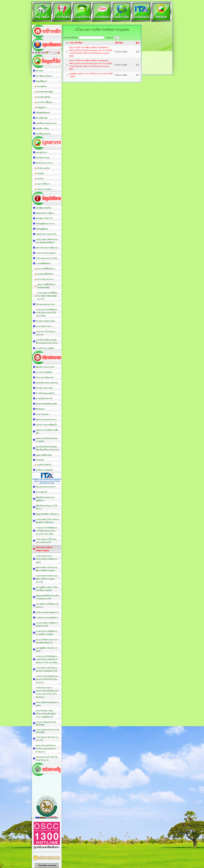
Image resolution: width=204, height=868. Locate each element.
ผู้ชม (138, 43)
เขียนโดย (119, 43)
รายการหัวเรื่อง (76, 43)
